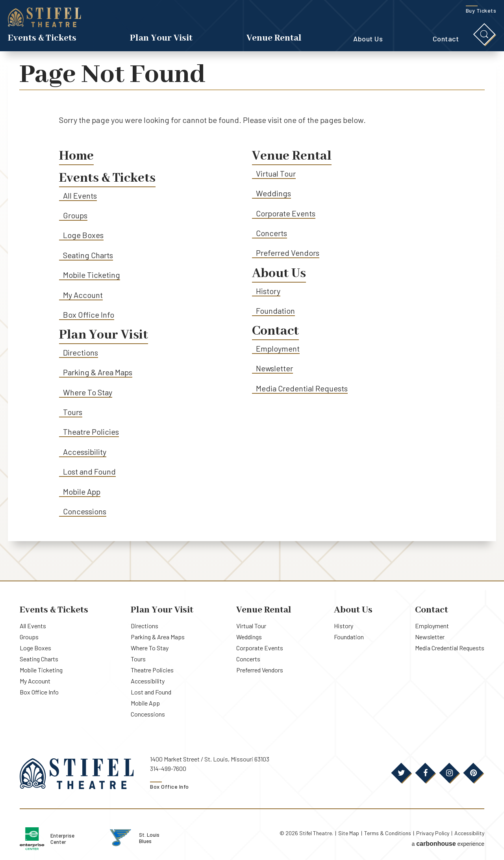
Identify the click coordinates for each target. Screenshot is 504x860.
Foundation (276, 311)
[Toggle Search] (484, 35)
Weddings (273, 194)
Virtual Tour (276, 173)
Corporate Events (286, 213)
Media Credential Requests (302, 389)
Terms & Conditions (388, 833)
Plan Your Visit (161, 39)
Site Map (349, 833)
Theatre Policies (91, 432)
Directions (81, 353)
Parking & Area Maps (98, 372)
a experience (448, 843)
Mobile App (82, 492)
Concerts (271, 233)
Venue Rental (274, 39)
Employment (278, 349)
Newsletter (275, 369)
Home (77, 156)
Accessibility (85, 452)
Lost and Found (90, 472)
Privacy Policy (433, 833)
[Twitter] (401, 773)
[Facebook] (425, 773)
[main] (252, 317)
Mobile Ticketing (92, 275)
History (268, 291)
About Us (368, 39)
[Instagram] (449, 773)
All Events (80, 195)
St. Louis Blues (163, 837)
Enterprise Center (73, 838)
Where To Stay (88, 393)
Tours (73, 412)
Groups (75, 216)
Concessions (85, 512)
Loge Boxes (83, 235)
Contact (446, 39)
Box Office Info (89, 315)
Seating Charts (88, 255)
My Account (83, 295)
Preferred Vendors (288, 253)
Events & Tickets (42, 39)
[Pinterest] (473, 773)
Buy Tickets (481, 11)
